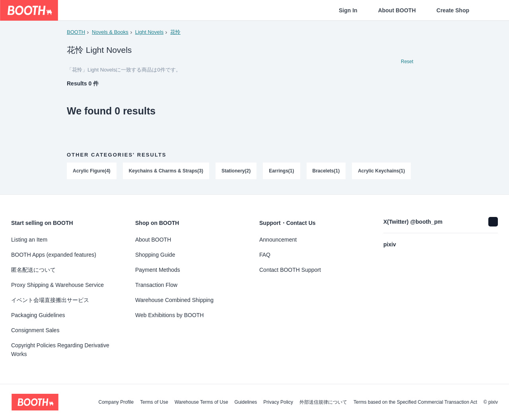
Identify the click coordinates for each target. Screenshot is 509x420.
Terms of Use (154, 402)
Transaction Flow (156, 285)
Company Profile (116, 402)
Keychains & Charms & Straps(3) (166, 171)
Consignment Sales (35, 330)
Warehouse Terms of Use (201, 402)
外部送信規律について (323, 402)
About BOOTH (397, 10)
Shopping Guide (155, 255)
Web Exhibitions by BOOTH (169, 315)
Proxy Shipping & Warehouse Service (57, 285)
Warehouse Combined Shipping (174, 300)
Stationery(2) (236, 171)
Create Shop (453, 10)
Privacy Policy (278, 402)
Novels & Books (110, 32)
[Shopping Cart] (490, 10)
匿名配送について (33, 270)
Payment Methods (158, 270)
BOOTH (76, 32)
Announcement (278, 240)
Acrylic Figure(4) (92, 171)
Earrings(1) (281, 171)
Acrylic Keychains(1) (382, 171)
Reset (407, 62)
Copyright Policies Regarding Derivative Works (60, 350)
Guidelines (246, 402)
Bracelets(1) (326, 171)
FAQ (265, 255)
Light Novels (150, 32)
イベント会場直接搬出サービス (50, 300)
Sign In (348, 10)
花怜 (175, 32)
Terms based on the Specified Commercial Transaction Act (415, 402)
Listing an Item (29, 240)
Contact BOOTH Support (290, 270)
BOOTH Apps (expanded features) (54, 255)
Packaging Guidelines (38, 315)
